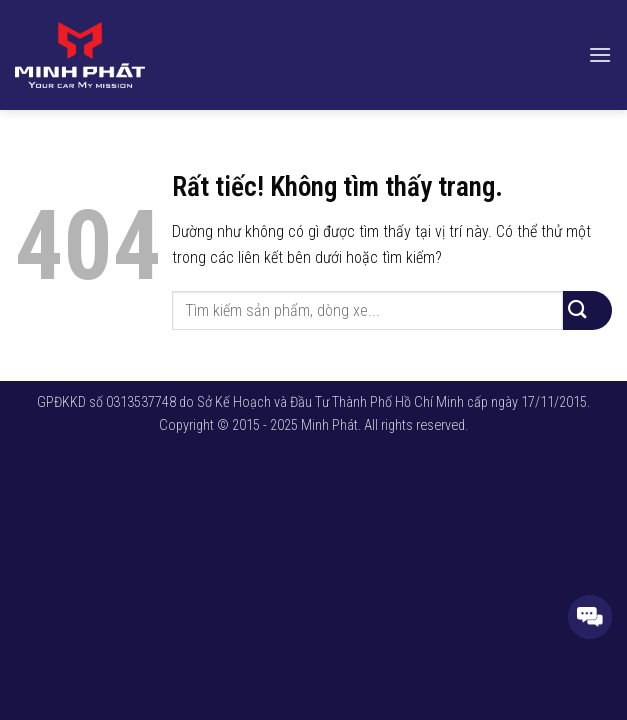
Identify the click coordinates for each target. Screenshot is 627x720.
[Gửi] (587, 310)
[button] (600, 54)
